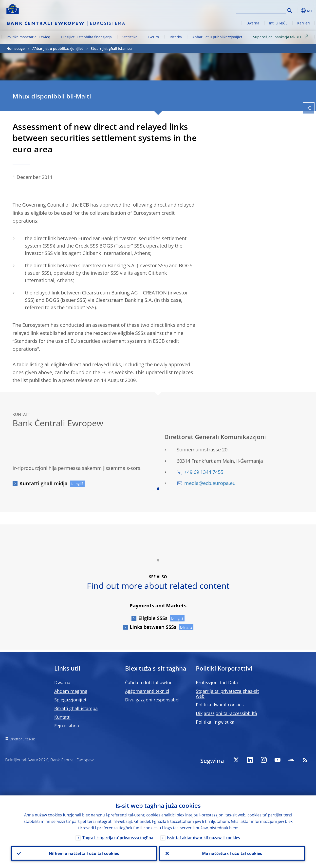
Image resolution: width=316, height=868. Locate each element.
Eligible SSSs (153, 618)
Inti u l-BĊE (278, 23)
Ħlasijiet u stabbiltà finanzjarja (86, 37)
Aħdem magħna (71, 691)
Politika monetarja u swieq (28, 37)
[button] (297, 11)
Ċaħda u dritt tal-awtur (148, 682)
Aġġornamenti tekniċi (147, 691)
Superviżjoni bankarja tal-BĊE (281, 37)
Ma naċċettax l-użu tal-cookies (232, 853)
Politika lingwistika (215, 722)
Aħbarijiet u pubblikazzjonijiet (217, 37)
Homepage (16, 48)
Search (290, 10)
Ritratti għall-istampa (76, 708)
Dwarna (253, 23)
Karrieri (304, 23)
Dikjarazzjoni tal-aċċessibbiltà (226, 713)
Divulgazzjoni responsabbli (153, 700)
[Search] (261, 10)
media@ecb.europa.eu (210, 483)
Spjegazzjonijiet (70, 700)
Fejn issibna (67, 726)
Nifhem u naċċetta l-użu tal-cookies (84, 853)
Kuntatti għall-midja (44, 483)
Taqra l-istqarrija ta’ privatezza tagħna (118, 838)
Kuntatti (62, 717)
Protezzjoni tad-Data (217, 682)
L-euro (154, 37)
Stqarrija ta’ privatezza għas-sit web (227, 694)
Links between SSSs (153, 627)
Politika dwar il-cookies (220, 705)
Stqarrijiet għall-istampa (111, 48)
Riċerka (176, 37)
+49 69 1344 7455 (204, 472)
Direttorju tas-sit (22, 739)
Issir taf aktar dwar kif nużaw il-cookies (204, 838)
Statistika (130, 37)
